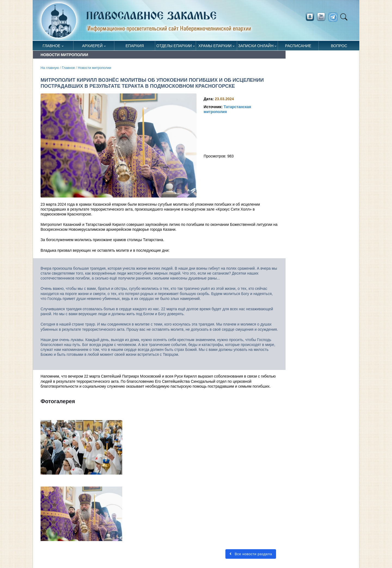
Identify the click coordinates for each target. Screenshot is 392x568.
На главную (50, 68)
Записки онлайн (256, 46)
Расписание (298, 46)
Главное (52, 46)
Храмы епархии (215, 46)
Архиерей (92, 46)
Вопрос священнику (339, 47)
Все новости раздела (251, 554)
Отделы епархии (174, 46)
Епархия (135, 46)
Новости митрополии (95, 68)
